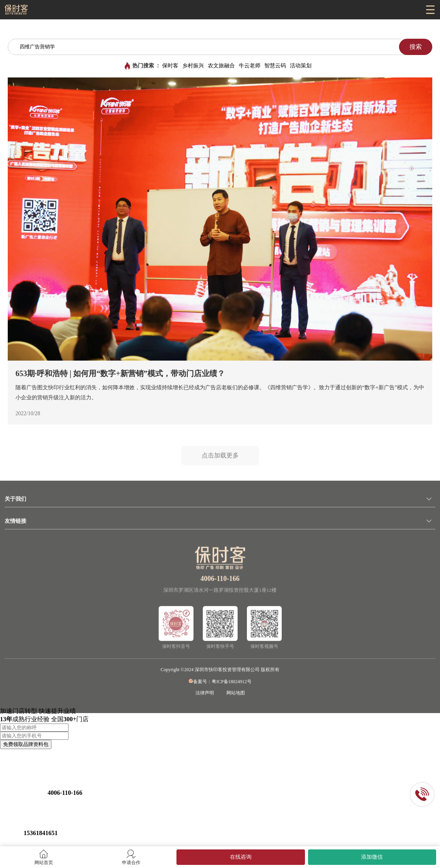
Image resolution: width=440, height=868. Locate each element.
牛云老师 (250, 66)
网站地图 (236, 695)
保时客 (170, 66)
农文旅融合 (221, 66)
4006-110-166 (220, 581)
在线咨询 (241, 857)
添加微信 (372, 857)
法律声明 (205, 695)
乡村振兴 (193, 66)
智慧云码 (275, 66)
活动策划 (301, 66)
